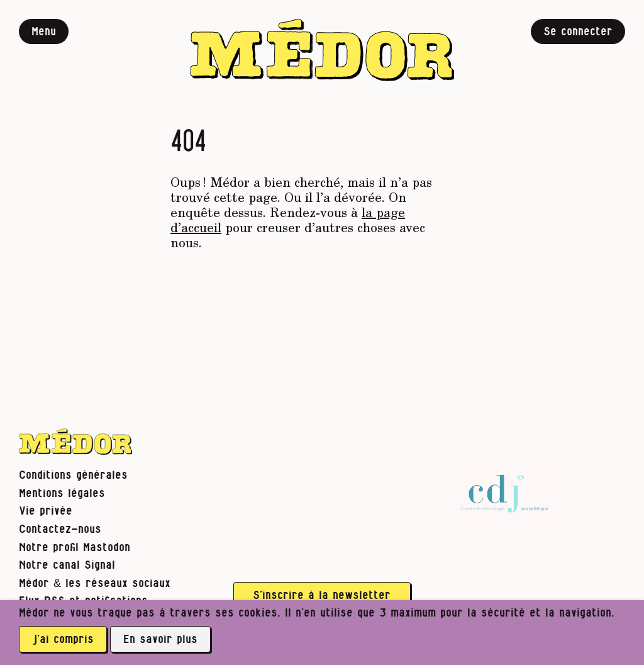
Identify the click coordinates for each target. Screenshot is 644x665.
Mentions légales (62, 494)
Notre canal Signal (67, 565)
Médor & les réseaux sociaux (95, 584)
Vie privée (46, 511)
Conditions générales (73, 475)
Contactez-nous (60, 529)
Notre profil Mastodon (75, 548)
